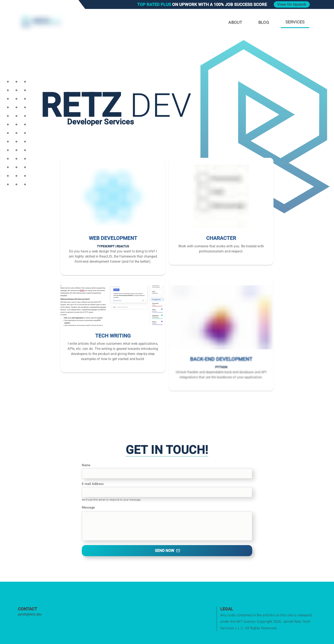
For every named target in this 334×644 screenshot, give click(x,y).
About (235, 22)
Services (295, 22)
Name (86, 465)
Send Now (168, 551)
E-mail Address (93, 484)
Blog (264, 22)
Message (88, 507)
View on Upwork (292, 4)
